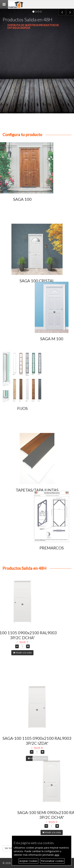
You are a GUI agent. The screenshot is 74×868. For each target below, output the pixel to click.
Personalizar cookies (52, 861)
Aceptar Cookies (28, 861)
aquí (57, 855)
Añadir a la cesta (37, 787)
